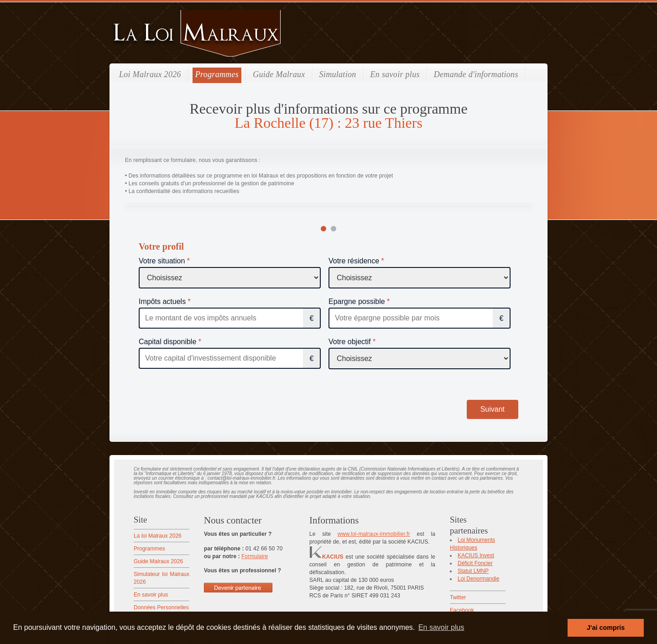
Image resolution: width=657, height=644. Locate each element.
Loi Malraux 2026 (150, 74)
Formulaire (255, 556)
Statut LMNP (473, 571)
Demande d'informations (476, 74)
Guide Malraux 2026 (158, 561)
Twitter (458, 597)
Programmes (217, 74)
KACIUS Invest (476, 555)
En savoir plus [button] (441, 627)
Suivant (493, 409)
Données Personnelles (161, 607)
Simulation (338, 74)
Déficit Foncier (475, 563)
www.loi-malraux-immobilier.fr (374, 534)
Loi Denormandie (478, 579)
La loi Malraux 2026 (158, 536)
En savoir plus (395, 74)
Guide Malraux (279, 74)
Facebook (462, 610)
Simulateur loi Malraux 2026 (162, 578)
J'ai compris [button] (606, 628)
